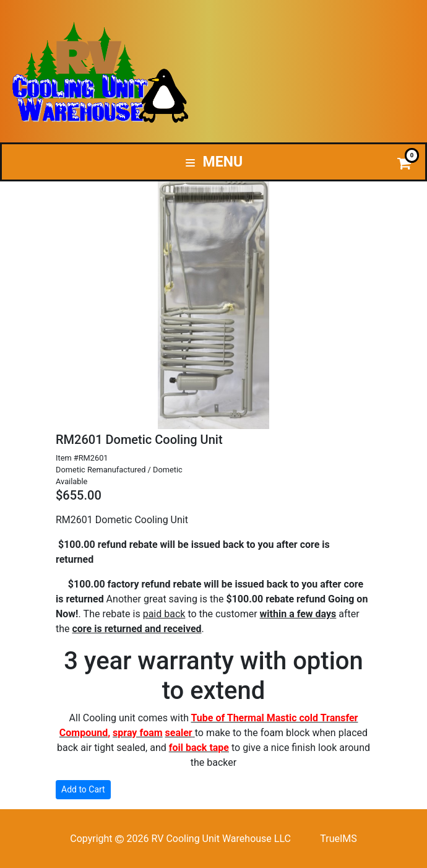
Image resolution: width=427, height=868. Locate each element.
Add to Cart (83, 789)
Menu (214, 162)
